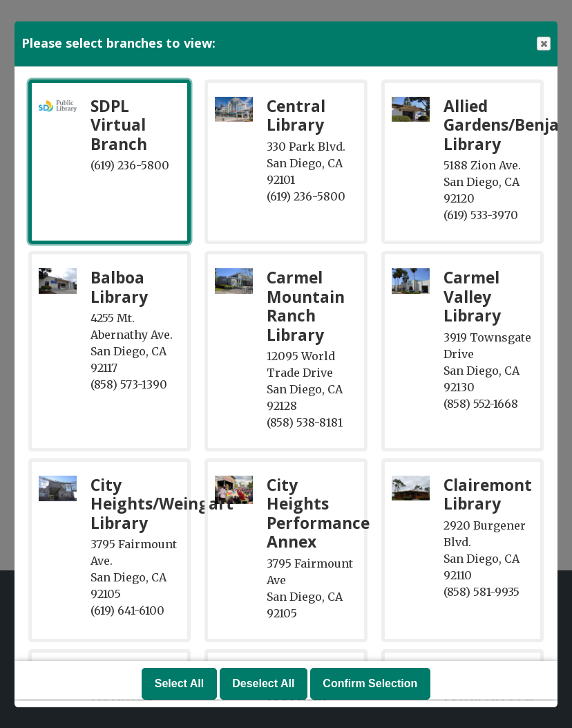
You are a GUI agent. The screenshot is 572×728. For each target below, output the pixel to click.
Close (543, 44)
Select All (179, 684)
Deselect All (263, 684)
